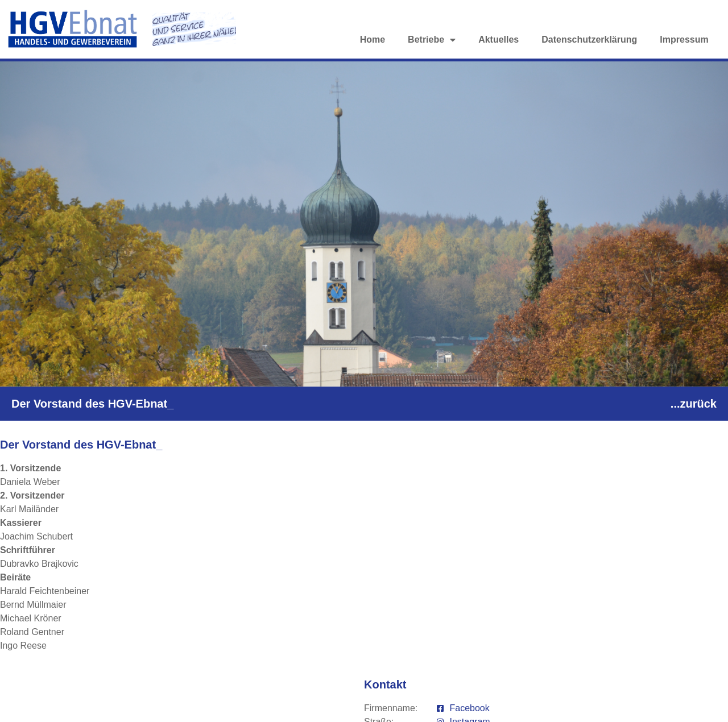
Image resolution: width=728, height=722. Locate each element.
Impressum (684, 40)
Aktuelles (499, 40)
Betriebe (432, 40)
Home (373, 40)
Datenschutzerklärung (589, 40)
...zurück (694, 404)
